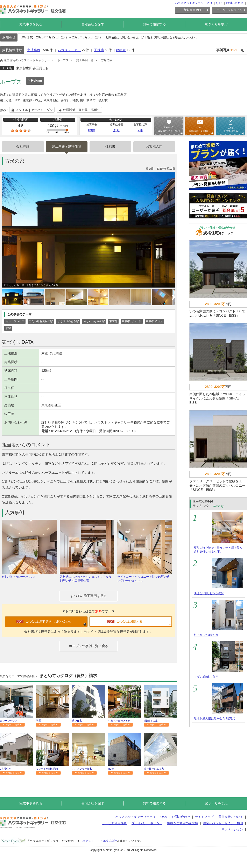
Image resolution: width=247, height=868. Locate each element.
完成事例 (34, 50)
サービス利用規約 (114, 823)
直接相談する (231, 130)
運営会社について (231, 817)
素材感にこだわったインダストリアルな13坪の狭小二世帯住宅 (87, 577)
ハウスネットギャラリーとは (194, 3)
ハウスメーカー (69, 50)
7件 (140, 130)
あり (117, 130)
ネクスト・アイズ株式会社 (100, 841)
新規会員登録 (192, 10)
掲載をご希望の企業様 (183, 823)
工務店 (99, 50)
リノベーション (232, 829)
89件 (92, 130)
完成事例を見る (31, 24)
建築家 (121, 50)
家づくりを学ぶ (216, 24)
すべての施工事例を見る (89, 596)
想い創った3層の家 (206, 635)
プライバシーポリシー (147, 823)
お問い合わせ (235, 3)
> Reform (35, 80)
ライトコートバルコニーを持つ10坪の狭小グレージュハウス (145, 577)
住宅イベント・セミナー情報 (223, 823)
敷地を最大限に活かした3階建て (215, 718)
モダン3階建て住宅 (206, 677)
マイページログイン (230, 10)
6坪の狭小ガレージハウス (29, 575)
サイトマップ (204, 817)
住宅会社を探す (93, 24)
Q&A (219, 3)
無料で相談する (154, 24)
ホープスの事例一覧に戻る (89, 646)
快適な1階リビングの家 (209, 593)
